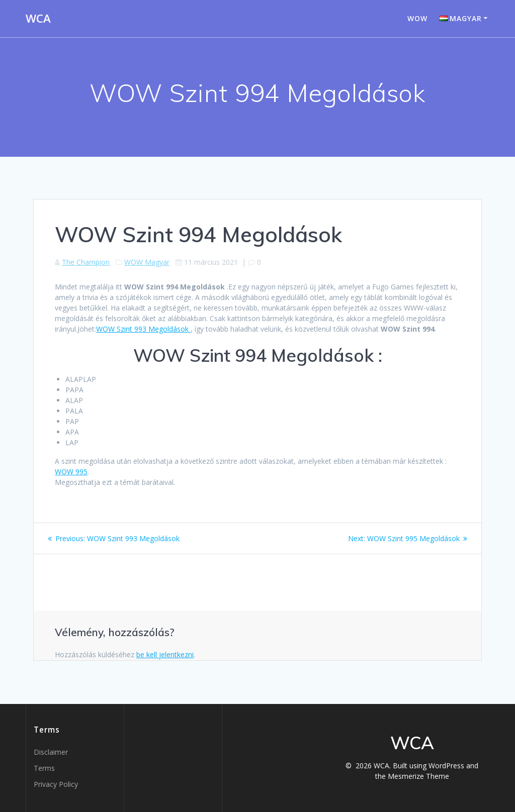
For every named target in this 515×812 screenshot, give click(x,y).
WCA (38, 19)
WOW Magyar (147, 262)
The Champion (86, 262)
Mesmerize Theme (418, 776)
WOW (417, 18)
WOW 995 (71, 472)
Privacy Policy (56, 784)
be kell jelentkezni (165, 654)
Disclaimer (51, 752)
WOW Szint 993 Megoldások (143, 329)
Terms (44, 768)
